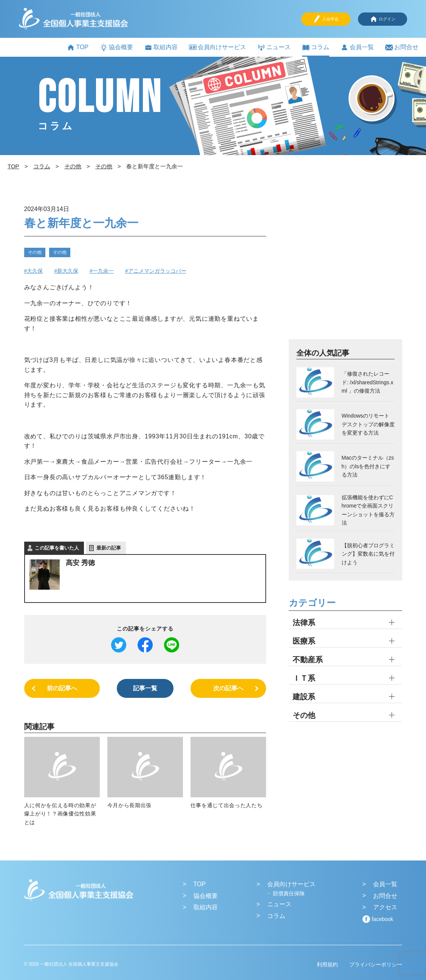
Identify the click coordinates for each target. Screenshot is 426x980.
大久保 (35, 271)
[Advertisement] (345, 271)
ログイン (383, 19)
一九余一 (103, 271)
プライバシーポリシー (376, 964)
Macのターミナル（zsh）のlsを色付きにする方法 (368, 466)
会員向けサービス (218, 47)
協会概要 (116, 47)
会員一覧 (357, 47)
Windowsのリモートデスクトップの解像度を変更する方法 (368, 424)
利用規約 (327, 964)
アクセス (385, 907)
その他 (35, 252)
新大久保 (68, 271)
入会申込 (326, 19)
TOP (78, 47)
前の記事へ (62, 688)
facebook (383, 919)
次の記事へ (228, 688)
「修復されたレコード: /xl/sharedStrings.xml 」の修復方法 (368, 382)
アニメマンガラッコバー (157, 271)
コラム (316, 47)
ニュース (274, 47)
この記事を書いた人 (57, 548)
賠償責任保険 (289, 893)
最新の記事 (109, 548)
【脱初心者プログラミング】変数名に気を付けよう (368, 554)
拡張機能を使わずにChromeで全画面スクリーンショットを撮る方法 (368, 510)
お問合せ (402, 47)
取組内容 (161, 47)
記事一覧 (145, 688)
